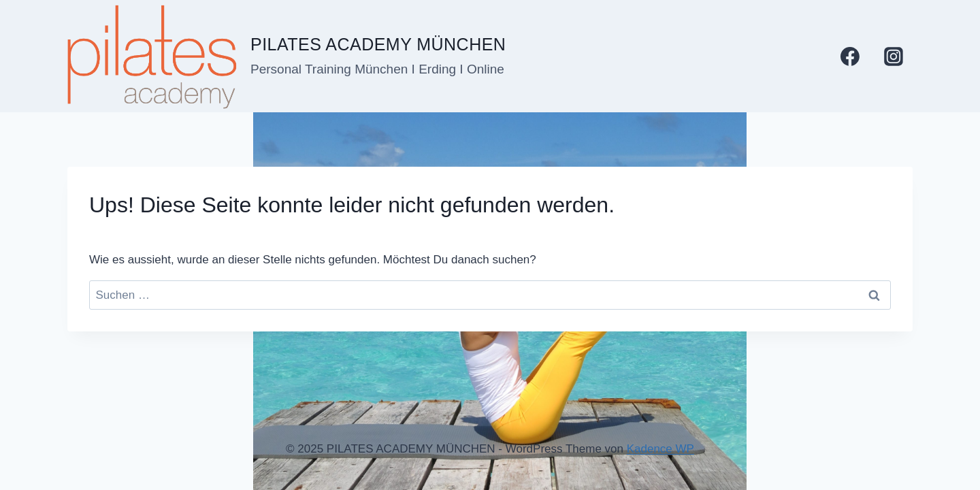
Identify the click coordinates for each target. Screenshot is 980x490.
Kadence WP (660, 449)
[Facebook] (850, 56)
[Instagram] (894, 56)
